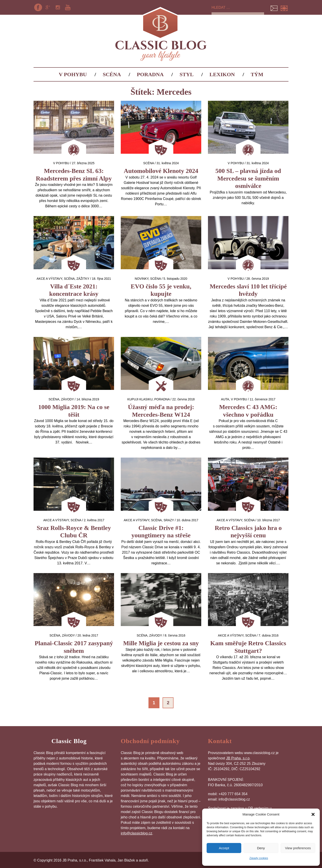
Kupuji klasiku (140, 399)
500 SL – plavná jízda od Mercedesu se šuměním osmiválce (248, 178)
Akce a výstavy (49, 279)
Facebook (38, 7)
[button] (313, 814)
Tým (257, 74)
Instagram (58, 7)
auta (225, 399)
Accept (224, 848)
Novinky (142, 279)
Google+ (48, 7)
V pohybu (73, 74)
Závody (67, 399)
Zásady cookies (259, 858)
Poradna (150, 74)
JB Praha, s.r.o (238, 758)
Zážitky (83, 279)
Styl (187, 74)
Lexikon (222, 74)
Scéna (112, 74)
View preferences (298, 848)
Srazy (169, 520)
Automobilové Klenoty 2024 (161, 171)
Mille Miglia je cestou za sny (161, 643)
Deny (261, 848)
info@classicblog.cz (137, 833)
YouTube (68, 7)
